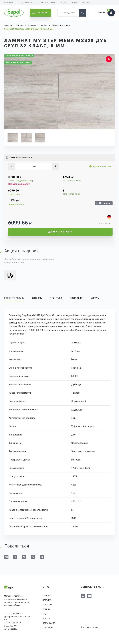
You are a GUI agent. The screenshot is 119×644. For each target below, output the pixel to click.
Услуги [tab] (95, 298)
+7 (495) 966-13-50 (12, 622)
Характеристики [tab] (14, 298)
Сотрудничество (26, 2)
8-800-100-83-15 (11, 626)
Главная (47, 595)
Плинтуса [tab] (56, 298)
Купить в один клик (102, 166)
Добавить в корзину (60, 232)
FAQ (44, 614)
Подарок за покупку (19, 184)
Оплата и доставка (47, 2)
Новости (47, 604)
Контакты (86, 2)
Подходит (77, 409)
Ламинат (76, 343)
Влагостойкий (79, 401)
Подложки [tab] (76, 298)
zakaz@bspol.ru (77, 330)
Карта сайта (49, 623)
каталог (40, 13)
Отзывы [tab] (37, 298)
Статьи (46, 609)
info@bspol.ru (11, 629)
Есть (74, 418)
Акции (74, 2)
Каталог (47, 600)
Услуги (63, 2)
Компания (9, 2)
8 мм (87, 468)
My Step (75, 351)
